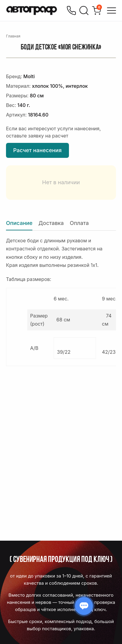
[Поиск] (84, 10)
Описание (19, 223)
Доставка (51, 223)
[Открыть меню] (112, 10)
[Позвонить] (71, 10)
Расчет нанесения (37, 150)
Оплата (79, 223)
